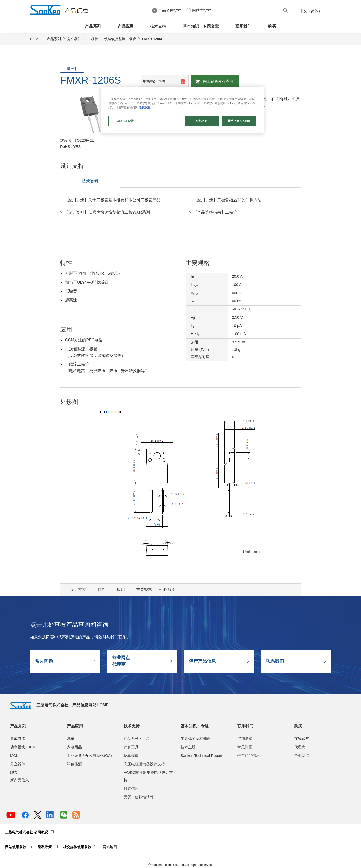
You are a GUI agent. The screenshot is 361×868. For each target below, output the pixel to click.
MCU (14, 755)
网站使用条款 (16, 847)
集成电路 (18, 738)
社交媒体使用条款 (77, 847)
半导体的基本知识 (196, 738)
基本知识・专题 (195, 726)
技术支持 (158, 26)
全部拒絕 (202, 121)
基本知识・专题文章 (201, 26)
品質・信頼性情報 (139, 797)
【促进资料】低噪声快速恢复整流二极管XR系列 (107, 212)
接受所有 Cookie (239, 121)
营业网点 (302, 755)
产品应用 (126, 26)
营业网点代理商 (121, 661)
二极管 (93, 39)
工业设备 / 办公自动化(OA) (89, 755)
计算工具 (131, 747)
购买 (272, 26)
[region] (182, 110)
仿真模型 (131, 755)
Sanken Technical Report (201, 755)
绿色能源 (74, 764)
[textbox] (249, 10)
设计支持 (78, 590)
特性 (102, 590)
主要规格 (144, 590)
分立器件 (74, 39)
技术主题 (188, 747)
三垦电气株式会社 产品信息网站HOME (59, 705)
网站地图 (110, 847)
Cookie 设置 (125, 121)
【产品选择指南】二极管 (215, 212)
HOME (35, 39)
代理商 (300, 747)
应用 (121, 590)
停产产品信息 (202, 661)
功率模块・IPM (23, 747)
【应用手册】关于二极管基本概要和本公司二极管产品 (112, 200)
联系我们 (243, 26)
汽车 (71, 738)
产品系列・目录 (137, 738)
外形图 (169, 590)
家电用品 (74, 747)
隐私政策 (45, 847)
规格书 (154, 81)
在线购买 (302, 738)
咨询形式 (245, 738)
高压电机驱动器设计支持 (144, 764)
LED (14, 773)
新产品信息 (19, 780)
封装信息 (131, 789)
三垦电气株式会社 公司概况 (27, 832)
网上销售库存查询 (218, 81)
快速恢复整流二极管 (120, 39)
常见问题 (44, 661)
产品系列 (93, 26)
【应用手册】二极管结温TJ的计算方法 (227, 200)
